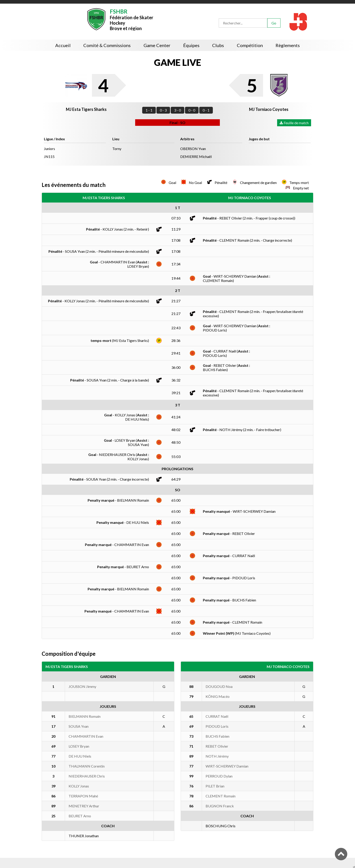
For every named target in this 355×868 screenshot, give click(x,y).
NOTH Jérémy (217, 756)
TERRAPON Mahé (83, 796)
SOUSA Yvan (79, 726)
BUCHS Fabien (217, 736)
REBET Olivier (217, 746)
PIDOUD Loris (217, 726)
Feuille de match (294, 123)
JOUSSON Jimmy (82, 686)
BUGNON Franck (220, 806)
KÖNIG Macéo (218, 696)
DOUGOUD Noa (219, 686)
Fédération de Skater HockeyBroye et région (132, 19)
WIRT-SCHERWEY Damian (227, 766)
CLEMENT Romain (221, 796)
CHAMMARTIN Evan (86, 736)
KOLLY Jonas (79, 786)
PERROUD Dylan (219, 776)
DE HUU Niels (80, 756)
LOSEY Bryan (79, 746)
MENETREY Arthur (84, 806)
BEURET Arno (80, 816)
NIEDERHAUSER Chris (87, 776)
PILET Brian (215, 786)
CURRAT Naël (217, 716)
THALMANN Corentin (87, 766)
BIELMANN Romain (85, 716)
